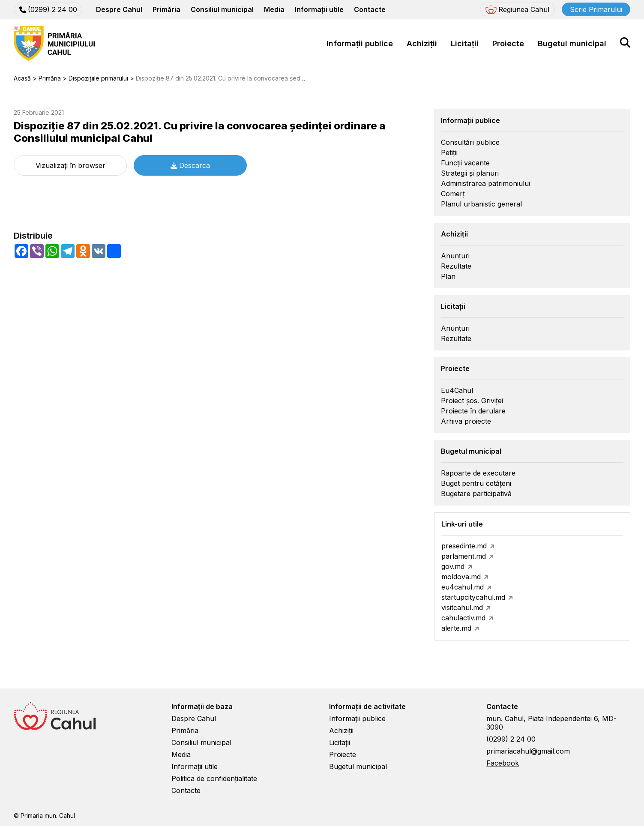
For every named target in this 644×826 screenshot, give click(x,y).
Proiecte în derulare (473, 411)
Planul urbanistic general (481, 204)
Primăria (166, 9)
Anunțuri (455, 256)
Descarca (190, 165)
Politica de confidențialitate (214, 778)
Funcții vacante (465, 163)
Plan (448, 276)
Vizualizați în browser (70, 165)
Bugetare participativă (476, 494)
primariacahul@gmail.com (528, 751)
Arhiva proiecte (466, 421)
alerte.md (456, 628)
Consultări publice (470, 142)
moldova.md (461, 577)
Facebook (503, 763)
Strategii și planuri (470, 173)
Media (274, 9)
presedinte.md (464, 546)
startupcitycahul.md (473, 597)
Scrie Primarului (596, 9)
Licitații (465, 43)
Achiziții (422, 43)
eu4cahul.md (463, 587)
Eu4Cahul (457, 390)
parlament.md (464, 556)
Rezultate (456, 266)
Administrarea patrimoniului (485, 183)
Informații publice (360, 43)
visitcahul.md (462, 608)
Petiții (449, 153)
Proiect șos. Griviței (472, 401)
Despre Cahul (119, 9)
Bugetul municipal (572, 43)
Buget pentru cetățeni (476, 483)
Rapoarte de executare (478, 473)
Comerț (453, 194)
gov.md (453, 566)
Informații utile (319, 9)
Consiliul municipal (222, 9)
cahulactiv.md (463, 618)
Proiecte (508, 43)
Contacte (370, 9)
